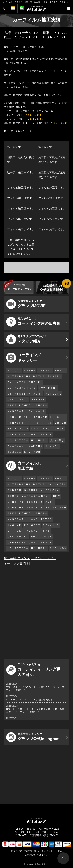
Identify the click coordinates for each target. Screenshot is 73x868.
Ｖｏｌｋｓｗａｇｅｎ (19, 394)
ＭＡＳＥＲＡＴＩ (17, 411)
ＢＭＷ (42, 388)
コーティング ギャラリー (24, 358)
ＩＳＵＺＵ (13, 496)
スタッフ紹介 (26, 339)
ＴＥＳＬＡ (46, 434)
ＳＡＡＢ (12, 429)
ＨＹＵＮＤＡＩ (39, 440)
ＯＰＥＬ (12, 400)
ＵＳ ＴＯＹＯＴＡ (18, 440)
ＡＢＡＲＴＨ (38, 400)
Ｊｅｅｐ (33, 434)
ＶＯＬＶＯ (60, 423)
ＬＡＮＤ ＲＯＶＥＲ (19, 417)
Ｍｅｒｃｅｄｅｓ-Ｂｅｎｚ (22, 388)
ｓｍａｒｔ (32, 508)
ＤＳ (50, 423)
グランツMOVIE (26, 304)
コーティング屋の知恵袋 (33, 322)
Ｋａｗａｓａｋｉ (17, 446)
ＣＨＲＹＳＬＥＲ (17, 434)
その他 (37, 452)
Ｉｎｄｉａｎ (14, 452)
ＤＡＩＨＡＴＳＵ (17, 382)
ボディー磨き (57, 440)
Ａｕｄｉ (38, 394)
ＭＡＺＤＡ (39, 376)
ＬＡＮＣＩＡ (40, 405)
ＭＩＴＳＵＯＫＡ (50, 490)
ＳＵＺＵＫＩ (35, 382)
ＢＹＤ (53, 548)
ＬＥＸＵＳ (30, 371)
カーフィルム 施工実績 (24, 466)
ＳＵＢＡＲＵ (54, 376)
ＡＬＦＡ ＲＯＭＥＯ (19, 405)
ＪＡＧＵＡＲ (40, 417)
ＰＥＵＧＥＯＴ (58, 417)
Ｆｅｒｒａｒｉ (37, 411)
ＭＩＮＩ (53, 388)
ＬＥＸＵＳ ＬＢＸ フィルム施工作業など (29, 700)
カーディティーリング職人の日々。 (33, 670)
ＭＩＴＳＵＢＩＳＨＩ (19, 376)
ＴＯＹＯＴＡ (14, 371)
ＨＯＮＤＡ (60, 371)
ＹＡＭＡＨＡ (35, 446)
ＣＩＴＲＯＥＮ (36, 423)
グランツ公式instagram (33, 737)
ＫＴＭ (27, 452)
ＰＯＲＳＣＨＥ (53, 394)
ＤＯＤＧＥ (58, 429)
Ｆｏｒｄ (24, 429)
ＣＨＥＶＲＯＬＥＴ (18, 537)
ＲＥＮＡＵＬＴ (15, 423)
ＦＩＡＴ (24, 400)
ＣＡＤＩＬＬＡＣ (40, 429)
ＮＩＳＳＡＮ (45, 371)
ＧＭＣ (34, 537)
